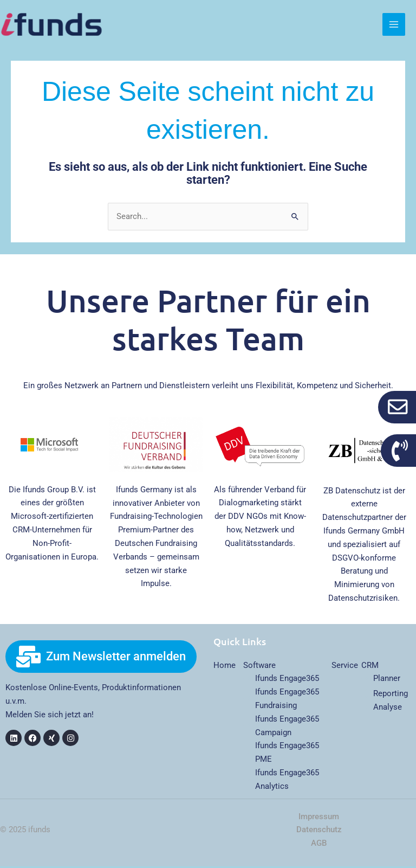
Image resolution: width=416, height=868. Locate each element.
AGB (319, 845)
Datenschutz (319, 832)
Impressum (319, 818)
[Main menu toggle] (394, 25)
